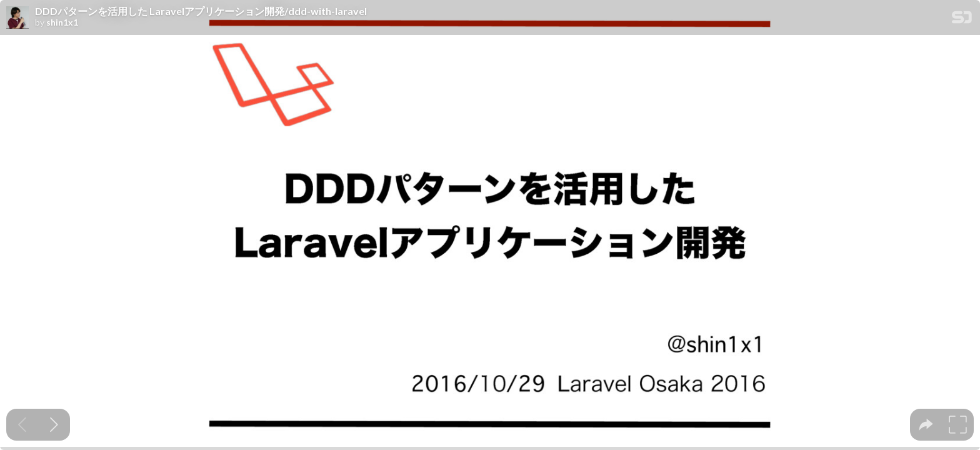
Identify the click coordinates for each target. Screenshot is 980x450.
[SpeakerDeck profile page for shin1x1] (17, 18)
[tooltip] (926, 425)
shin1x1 (62, 22)
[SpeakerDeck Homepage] (962, 20)
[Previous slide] (22, 425)
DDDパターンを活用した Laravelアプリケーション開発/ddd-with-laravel (201, 11)
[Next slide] (54, 425)
